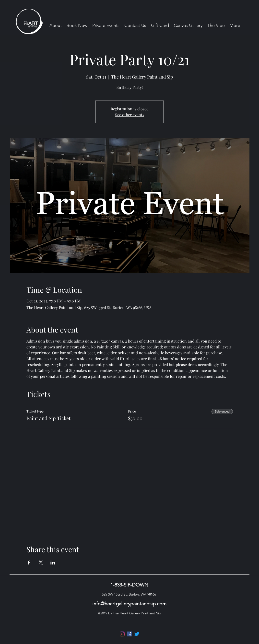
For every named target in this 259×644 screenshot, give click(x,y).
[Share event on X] (41, 563)
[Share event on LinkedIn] (53, 563)
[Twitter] (137, 634)
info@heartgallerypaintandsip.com (129, 604)
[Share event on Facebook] (29, 563)
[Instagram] (122, 634)
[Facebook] (129, 634)
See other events (130, 115)
